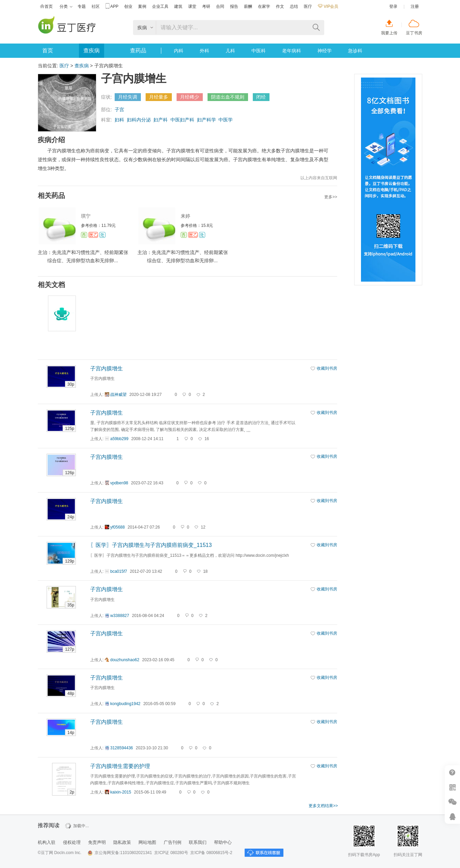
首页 (46, 7)
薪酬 (248, 6)
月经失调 (128, 97)
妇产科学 (207, 120)
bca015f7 (119, 571)
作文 (280, 6)
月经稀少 (190, 97)
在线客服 (452, 816)
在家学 (264, 6)
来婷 (185, 216)
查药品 (138, 51)
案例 (142, 6)
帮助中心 (452, 773)
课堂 (192, 6)
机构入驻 (47, 842)
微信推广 (452, 802)
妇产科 (161, 120)
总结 (294, 6)
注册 (415, 6)
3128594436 (122, 748)
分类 (66, 7)
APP (112, 7)
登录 (393, 6)
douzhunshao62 (125, 660)
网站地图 (147, 842)
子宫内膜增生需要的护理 (120, 766)
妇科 (119, 120)
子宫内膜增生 (106, 369)
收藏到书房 (327, 368)
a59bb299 (119, 439)
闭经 (261, 97)
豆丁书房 (414, 33)
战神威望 (118, 395)
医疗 (308, 6)
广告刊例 (172, 842)
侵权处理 (72, 842)
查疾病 (92, 51)
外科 (204, 51)
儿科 (230, 51)
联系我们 (198, 842)
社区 (96, 6)
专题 (82, 6)
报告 (234, 6)
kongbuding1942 (125, 704)
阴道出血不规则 (228, 97)
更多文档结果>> (323, 806)
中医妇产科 (182, 120)
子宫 (119, 110)
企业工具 (160, 6)
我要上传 (389, 33)
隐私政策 (122, 842)
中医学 (226, 120)
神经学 (325, 51)
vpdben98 (119, 483)
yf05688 (118, 527)
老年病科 (292, 51)
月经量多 (159, 97)
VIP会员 (328, 6)
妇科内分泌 (139, 120)
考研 (206, 6)
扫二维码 (452, 787)
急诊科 (355, 51)
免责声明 (97, 842)
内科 (179, 51)
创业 (128, 6)
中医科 (259, 51)
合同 (220, 6)
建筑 (178, 6)
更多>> (331, 197)
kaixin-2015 (121, 792)
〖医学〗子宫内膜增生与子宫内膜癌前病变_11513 (151, 545)
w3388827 (120, 616)
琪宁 (86, 216)
